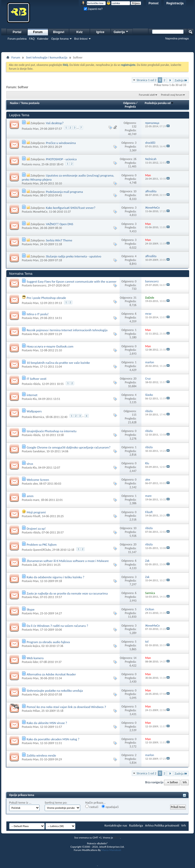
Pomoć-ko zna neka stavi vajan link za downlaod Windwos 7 (66, 707)
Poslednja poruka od (159, 103)
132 (134, 126)
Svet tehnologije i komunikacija (47, 57)
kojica (36, 646)
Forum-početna (17, 39)
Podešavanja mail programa (64, 192)
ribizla (36, 384)
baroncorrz (39, 285)
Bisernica (38, 417)
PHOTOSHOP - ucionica (61, 159)
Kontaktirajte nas (116, 825)
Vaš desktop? (55, 123)
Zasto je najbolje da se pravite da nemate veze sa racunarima (67, 593)
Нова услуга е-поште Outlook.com (50, 346)
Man (36, 129)
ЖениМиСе (40, 212)
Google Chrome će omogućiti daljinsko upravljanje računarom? (69, 447)
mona (36, 164)
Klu (35, 399)
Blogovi (59, 32)
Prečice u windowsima (61, 143)
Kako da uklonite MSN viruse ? (47, 723)
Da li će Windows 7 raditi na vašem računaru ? (57, 626)
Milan (36, 711)
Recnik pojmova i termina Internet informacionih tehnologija (67, 330)
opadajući (110, 807)
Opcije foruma (60, 39)
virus (30, 464)
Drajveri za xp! (36, 529)
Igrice (100, 32)
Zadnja (181, 80)
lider (35, 662)
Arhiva (149, 825)
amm (30, 496)
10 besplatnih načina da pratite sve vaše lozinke (58, 363)
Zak (35, 565)
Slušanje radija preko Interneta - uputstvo (74, 256)
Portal (17, 32)
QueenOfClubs (42, 550)
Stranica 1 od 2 (147, 80)
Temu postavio (30, 103)
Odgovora (129, 103)
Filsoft (36, 516)
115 (134, 415)
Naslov (14, 103)
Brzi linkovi (81, 39)
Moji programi (36, 512)
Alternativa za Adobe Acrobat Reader (51, 674)
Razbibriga (136, 825)
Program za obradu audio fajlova (48, 642)
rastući (92, 807)
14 (135, 658)
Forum (38, 32)
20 (135, 379)
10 (135, 191)
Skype (31, 609)
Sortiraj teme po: (56, 802)
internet (32, 395)
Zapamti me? (93, 9)
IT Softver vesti (36, 379)
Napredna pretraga (177, 38)
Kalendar (43, 39)
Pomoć (154, 3)
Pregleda (130, 107)
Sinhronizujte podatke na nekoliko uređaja (55, 691)
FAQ (32, 39)
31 (135, 298)
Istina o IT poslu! (38, 314)
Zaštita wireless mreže (41, 755)
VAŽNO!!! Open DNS (60, 224)
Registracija (175, 3)
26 (135, 159)
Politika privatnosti (167, 825)
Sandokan (39, 451)
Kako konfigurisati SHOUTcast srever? (71, 208)
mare (36, 500)
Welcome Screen (38, 480)
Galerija (121, 31)
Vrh (185, 782)
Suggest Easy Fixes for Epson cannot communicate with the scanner (72, 281)
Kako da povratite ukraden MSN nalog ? (53, 739)
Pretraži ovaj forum (172, 95)
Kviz (80, 32)
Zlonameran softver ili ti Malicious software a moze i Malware (68, 561)
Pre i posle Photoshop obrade (46, 298)
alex (35, 484)
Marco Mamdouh (111, 850)
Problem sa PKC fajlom (42, 545)
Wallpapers (34, 411)
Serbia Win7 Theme (59, 240)
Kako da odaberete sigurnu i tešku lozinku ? (55, 577)
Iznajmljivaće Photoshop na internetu (52, 431)
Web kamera (35, 658)
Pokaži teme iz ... (20, 802)
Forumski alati (147, 95)
